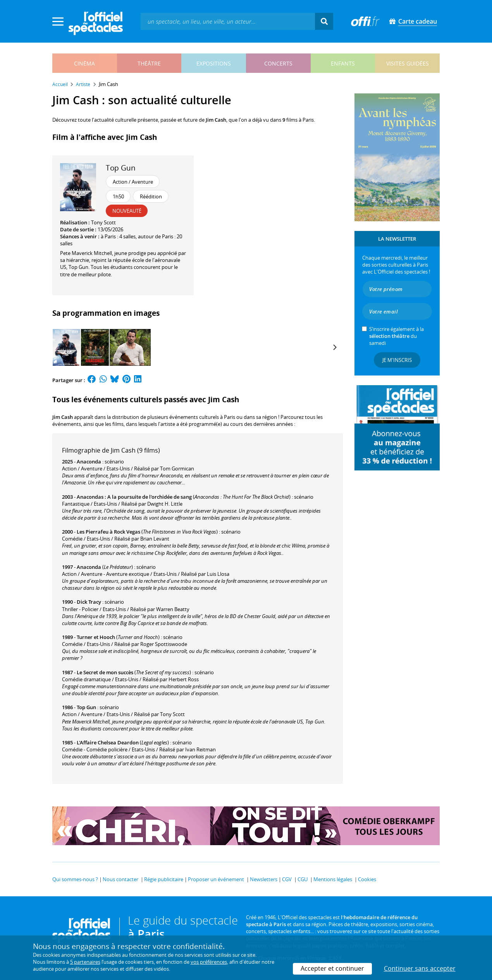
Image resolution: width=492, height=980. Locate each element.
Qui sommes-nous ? (75, 879)
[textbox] (228, 21)
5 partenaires (85, 962)
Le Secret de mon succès (105, 672)
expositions (214, 63)
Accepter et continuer (332, 968)
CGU (303, 879)
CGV (287, 879)
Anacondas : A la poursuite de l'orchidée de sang (134, 497)
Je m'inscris (397, 360)
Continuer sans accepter (420, 968)
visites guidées (408, 63)
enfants (343, 63)
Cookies (367, 879)
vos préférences (209, 962)
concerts (278, 63)
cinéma (84, 63)
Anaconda (89, 462)
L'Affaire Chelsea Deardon (108, 742)
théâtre (149, 63)
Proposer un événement (216, 879)
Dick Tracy (89, 602)
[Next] (334, 348)
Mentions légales (333, 879)
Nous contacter (120, 879)
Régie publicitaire (164, 879)
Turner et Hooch (96, 637)
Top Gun (121, 168)
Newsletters (264, 879)
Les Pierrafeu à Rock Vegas (108, 532)
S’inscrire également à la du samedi (397, 336)
